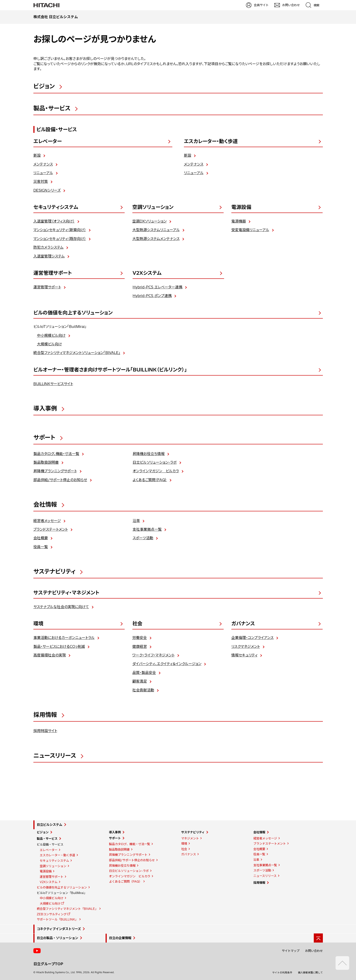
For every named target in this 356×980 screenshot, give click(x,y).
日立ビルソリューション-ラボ (155, 462)
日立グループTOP (48, 964)
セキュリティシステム (56, 207)
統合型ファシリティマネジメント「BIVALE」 (67, 909)
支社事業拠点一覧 (147, 529)
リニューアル (43, 173)
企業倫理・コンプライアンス (252, 638)
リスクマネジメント (246, 646)
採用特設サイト (45, 731)
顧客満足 (140, 681)
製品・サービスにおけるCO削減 (59, 647)
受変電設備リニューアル (250, 230)
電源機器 (239, 221)
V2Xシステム (147, 273)
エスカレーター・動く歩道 (211, 141)
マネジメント (190, 838)
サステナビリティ (193, 832)
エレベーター (48, 141)
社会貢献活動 (143, 690)
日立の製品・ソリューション (57, 938)
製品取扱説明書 (46, 462)
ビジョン (43, 832)
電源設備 (241, 207)
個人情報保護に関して (310, 973)
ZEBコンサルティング (52, 914)
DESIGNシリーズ (47, 190)
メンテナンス (43, 164)
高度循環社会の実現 (50, 655)
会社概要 (41, 538)
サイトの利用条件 (282, 973)
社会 (137, 624)
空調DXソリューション (150, 221)
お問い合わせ (314, 951)
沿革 (136, 521)
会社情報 (259, 832)
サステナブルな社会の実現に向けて (61, 607)
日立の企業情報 (120, 938)
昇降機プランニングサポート (55, 471)
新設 (37, 155)
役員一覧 (41, 547)
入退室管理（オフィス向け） (54, 221)
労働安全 (140, 638)
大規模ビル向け (49, 344)
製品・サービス (47, 839)
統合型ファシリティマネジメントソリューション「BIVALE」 (77, 353)
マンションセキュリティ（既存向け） (60, 239)
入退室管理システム (49, 256)
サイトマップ (291, 951)
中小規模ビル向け (51, 335)
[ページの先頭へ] (318, 938)
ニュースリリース (265, 876)
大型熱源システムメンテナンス (156, 239)
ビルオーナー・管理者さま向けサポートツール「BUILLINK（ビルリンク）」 (110, 370)
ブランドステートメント (51, 529)
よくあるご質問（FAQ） (150, 480)
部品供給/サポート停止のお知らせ (60, 480)
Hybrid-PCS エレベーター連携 (157, 287)
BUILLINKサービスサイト (53, 384)
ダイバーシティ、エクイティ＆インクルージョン (167, 664)
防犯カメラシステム (48, 247)
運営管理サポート (53, 273)
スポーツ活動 (143, 538)
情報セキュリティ (244, 655)
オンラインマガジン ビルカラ (156, 471)
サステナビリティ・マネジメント (66, 593)
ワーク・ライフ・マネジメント (153, 655)
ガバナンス (243, 624)
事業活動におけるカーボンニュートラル (64, 638)
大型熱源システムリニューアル (156, 230)
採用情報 (259, 883)
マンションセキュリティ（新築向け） (60, 230)
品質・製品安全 (144, 673)
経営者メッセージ (47, 521)
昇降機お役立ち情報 (149, 454)
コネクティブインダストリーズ (59, 929)
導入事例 (115, 832)
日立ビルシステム (49, 825)
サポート (115, 838)
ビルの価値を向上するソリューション (73, 313)
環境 (38, 624)
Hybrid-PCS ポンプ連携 (152, 296)
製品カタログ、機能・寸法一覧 (56, 454)
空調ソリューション (153, 207)
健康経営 (140, 646)
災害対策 (41, 181)
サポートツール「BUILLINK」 (57, 919)
